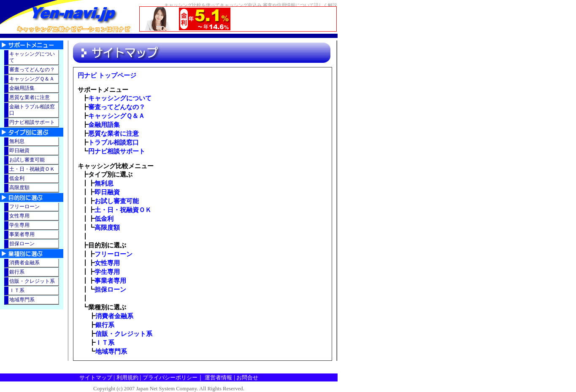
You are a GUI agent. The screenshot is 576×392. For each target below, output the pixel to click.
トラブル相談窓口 (114, 142)
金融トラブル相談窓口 (32, 110)
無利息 (104, 183)
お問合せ (247, 377)
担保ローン (110, 289)
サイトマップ (96, 377)
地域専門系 (111, 351)
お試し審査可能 (117, 201)
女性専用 (107, 263)
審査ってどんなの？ (117, 107)
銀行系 (105, 325)
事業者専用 (110, 281)
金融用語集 (104, 125)
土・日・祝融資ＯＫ (123, 210)
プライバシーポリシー (170, 377)
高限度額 (107, 227)
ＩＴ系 (105, 342)
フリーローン (114, 254)
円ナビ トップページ (107, 75)
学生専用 (107, 272)
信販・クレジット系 (124, 334)
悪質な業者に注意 (114, 133)
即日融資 (107, 192)
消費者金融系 (114, 316)
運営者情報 (218, 377)
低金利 (104, 219)
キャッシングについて (120, 98)
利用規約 (127, 377)
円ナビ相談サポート (117, 151)
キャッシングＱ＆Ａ (116, 116)
